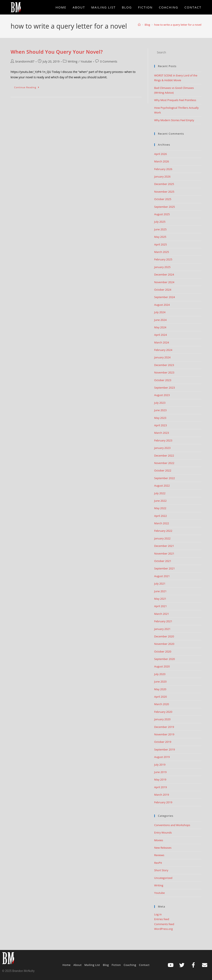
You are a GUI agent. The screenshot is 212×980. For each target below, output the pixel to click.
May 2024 (160, 327)
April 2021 (161, 606)
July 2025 (160, 222)
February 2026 (163, 169)
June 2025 (160, 229)
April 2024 (161, 335)
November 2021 (164, 553)
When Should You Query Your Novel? (57, 52)
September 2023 (165, 388)
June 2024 (160, 320)
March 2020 (162, 704)
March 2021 (162, 614)
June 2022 (160, 501)
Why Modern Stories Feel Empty (174, 120)
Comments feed (164, 924)
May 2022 (160, 508)
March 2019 (162, 795)
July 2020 (160, 674)
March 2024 (162, 342)
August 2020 (162, 666)
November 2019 (164, 734)
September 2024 (165, 297)
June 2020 (160, 682)
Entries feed (162, 919)
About (78, 965)
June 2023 (160, 410)
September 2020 (165, 659)
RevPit (158, 863)
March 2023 (162, 433)
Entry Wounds (163, 833)
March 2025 (162, 252)
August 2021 (162, 576)
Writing (73, 61)
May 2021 (160, 599)
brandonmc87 (25, 61)
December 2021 (164, 546)
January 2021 (162, 629)
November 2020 (164, 644)
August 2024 (162, 305)
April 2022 (161, 516)
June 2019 (160, 772)
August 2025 (162, 214)
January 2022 (162, 538)
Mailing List (92, 965)
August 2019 (162, 757)
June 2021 (160, 591)
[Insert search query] (178, 52)
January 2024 (162, 357)
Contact (144, 965)
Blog (106, 965)
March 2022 (162, 523)
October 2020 (163, 651)
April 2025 (161, 244)
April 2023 (161, 425)
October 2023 (163, 380)
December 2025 (164, 184)
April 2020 (161, 697)
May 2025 (160, 237)
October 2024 (163, 290)
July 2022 (160, 493)
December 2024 (164, 274)
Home (67, 965)
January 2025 (162, 267)
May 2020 (160, 689)
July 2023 (160, 403)
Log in (158, 914)
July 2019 (160, 765)
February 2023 (163, 440)
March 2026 (162, 161)
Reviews (159, 855)
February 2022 (163, 531)
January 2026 (162, 176)
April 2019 (161, 787)
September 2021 (165, 568)
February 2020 (163, 712)
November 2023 (164, 372)
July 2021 (160, 584)
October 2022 (163, 470)
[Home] (139, 25)
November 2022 (164, 463)
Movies (159, 840)
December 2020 (164, 636)
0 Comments (109, 61)
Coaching (130, 965)
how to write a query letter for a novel (178, 25)
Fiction (116, 965)
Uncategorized (163, 878)
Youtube (86, 61)
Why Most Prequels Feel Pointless (175, 100)
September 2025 (165, 207)
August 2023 (162, 395)
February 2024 (163, 350)
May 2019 (160, 779)
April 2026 (161, 154)
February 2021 (163, 621)
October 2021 (163, 561)
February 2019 (163, 802)
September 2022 (165, 478)
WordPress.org (164, 929)
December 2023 (164, 365)
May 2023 (160, 418)
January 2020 (162, 719)
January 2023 (162, 448)
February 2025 (163, 259)
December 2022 (164, 456)
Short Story (161, 870)
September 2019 (165, 749)
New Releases (163, 848)
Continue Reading (28, 86)
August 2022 (162, 486)
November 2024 (164, 282)
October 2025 (163, 199)
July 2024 (160, 312)
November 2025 (164, 192)
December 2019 (164, 727)
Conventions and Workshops (172, 825)
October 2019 (163, 742)
